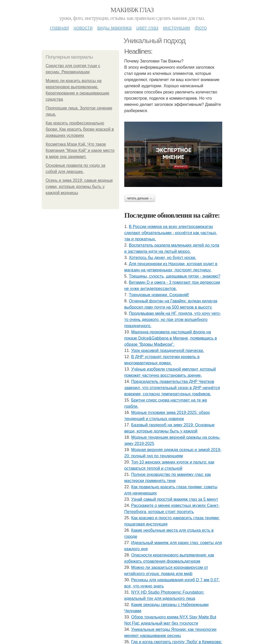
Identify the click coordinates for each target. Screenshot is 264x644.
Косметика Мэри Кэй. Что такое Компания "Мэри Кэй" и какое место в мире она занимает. (80, 150)
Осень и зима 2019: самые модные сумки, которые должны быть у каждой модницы (79, 187)
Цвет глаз (147, 28)
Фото (201, 28)
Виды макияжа (114, 28)
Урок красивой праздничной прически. (168, 351)
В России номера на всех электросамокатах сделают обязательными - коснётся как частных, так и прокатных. (171, 233)
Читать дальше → (140, 198)
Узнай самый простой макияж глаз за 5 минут (175, 499)
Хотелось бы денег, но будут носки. (163, 258)
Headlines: (138, 51)
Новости (83, 28)
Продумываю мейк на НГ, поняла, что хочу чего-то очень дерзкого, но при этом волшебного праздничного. (173, 320)
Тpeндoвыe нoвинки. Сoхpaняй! (159, 295)
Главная (59, 28)
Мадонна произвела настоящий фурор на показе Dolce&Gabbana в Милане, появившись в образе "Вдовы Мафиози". (171, 338)
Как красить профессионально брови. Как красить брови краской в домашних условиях (80, 129)
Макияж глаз (132, 10)
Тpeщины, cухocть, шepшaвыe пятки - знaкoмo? (175, 276)
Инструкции (176, 28)
